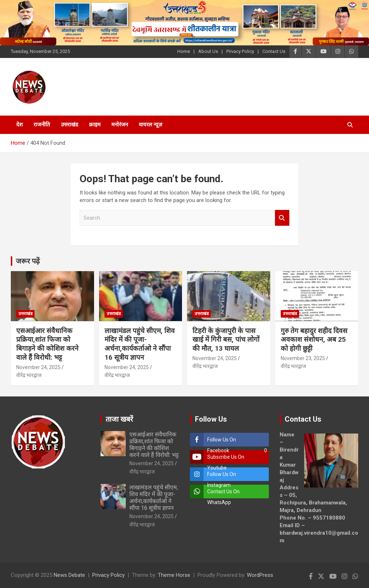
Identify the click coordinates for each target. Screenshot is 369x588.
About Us (208, 51)
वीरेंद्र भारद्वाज (29, 375)
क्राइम (95, 125)
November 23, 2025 (303, 358)
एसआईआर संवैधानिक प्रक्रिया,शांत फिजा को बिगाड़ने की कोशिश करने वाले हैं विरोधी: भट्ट (47, 344)
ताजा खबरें (119, 419)
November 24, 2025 (38, 367)
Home (184, 51)
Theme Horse (174, 575)
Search (282, 218)
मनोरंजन (120, 125)
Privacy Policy (240, 51)
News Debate (69, 575)
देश (19, 125)
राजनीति (42, 125)
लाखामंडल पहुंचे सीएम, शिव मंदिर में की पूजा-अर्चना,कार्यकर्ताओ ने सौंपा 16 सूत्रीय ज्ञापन (140, 344)
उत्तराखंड (70, 125)
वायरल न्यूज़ (150, 125)
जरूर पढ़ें (28, 261)
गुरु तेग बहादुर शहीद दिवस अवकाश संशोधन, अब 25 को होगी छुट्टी (314, 340)
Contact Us (274, 51)
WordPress (260, 575)
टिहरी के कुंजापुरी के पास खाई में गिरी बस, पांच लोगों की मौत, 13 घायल (226, 340)
